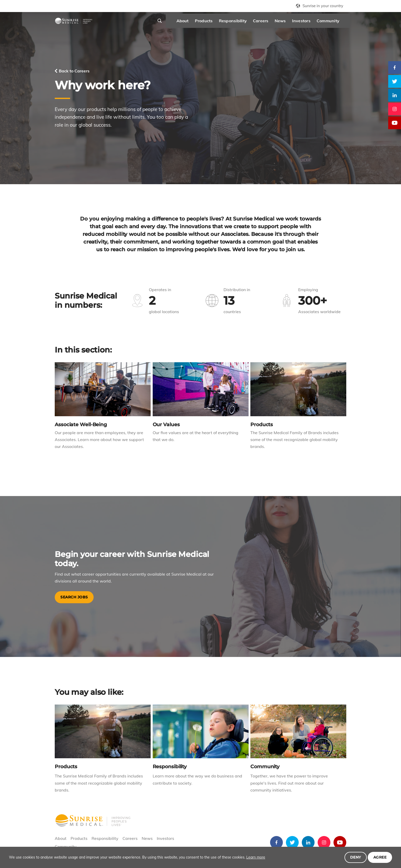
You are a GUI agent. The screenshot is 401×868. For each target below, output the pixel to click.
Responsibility (220, 23)
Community (315, 23)
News (268, 23)
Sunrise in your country (323, 6)
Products (191, 23)
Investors (289, 23)
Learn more (256, 857)
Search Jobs (74, 597)
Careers (248, 23)
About (170, 23)
